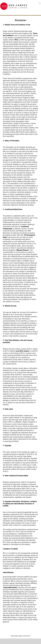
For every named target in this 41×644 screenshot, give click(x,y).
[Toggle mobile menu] (40, 3)
